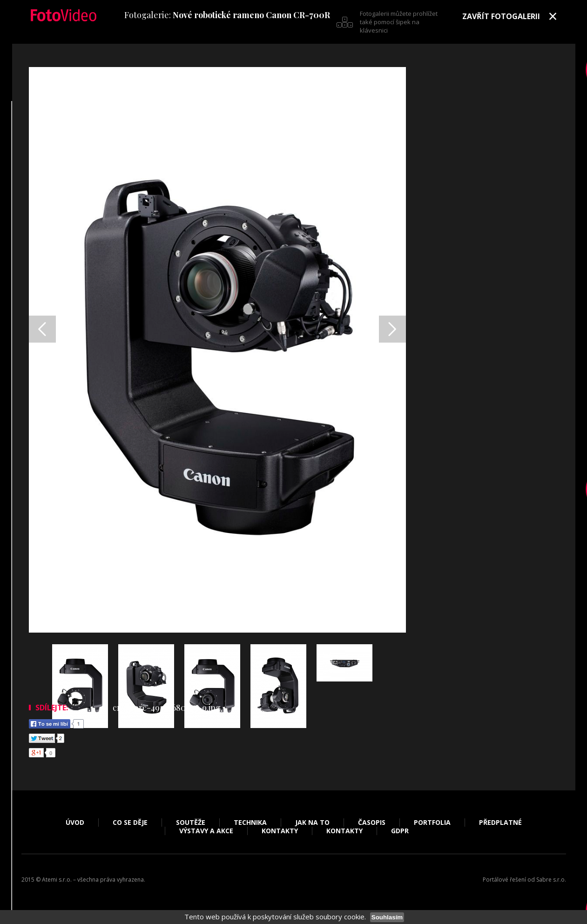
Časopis (372, 823)
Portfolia (432, 823)
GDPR (400, 831)
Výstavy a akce (206, 831)
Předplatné (500, 823)
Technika (250, 823)
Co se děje (130, 823)
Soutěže (191, 823)
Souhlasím (387, 917)
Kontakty (280, 831)
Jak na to (312, 823)
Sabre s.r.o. (551, 880)
